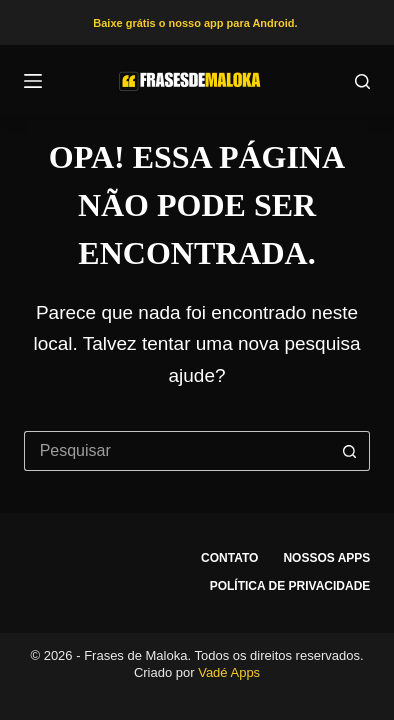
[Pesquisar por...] (177, 451)
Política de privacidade (290, 586)
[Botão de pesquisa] (350, 451)
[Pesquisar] (362, 81)
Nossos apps (326, 558)
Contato (229, 558)
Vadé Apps (229, 672)
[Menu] (33, 81)
